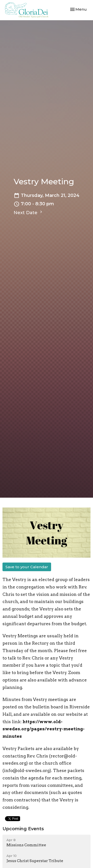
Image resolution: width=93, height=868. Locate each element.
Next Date (29, 212)
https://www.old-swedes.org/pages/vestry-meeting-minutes (44, 729)
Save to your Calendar (27, 567)
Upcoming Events (23, 829)
